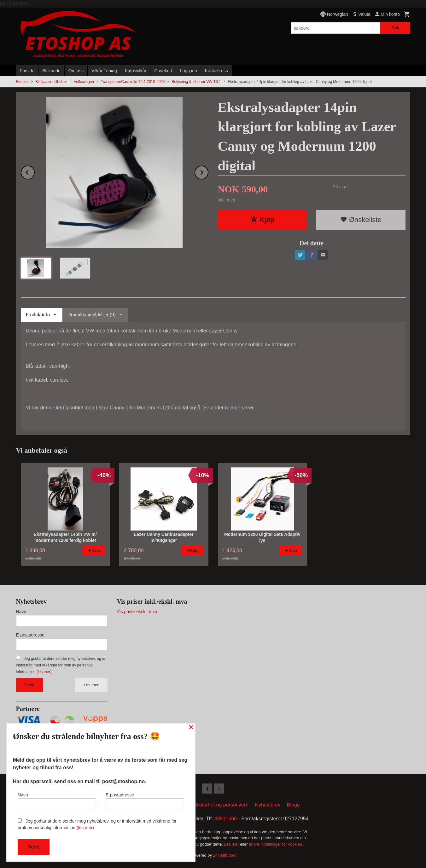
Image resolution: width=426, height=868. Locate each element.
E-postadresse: (31, 635)
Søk (395, 28)
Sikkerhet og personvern (221, 805)
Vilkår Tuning (104, 71)
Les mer (91, 685)
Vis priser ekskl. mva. (138, 612)
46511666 (226, 819)
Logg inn (189, 71)
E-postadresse (145, 801)
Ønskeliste (361, 220)
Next (208, 171)
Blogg (293, 805)
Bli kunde (51, 71)
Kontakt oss (216, 71)
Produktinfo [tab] (38, 315)
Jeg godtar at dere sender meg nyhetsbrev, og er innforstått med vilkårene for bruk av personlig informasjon (61, 665)
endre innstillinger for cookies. (276, 844)
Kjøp (262, 220)
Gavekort (163, 71)
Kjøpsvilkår (136, 71)
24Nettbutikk (225, 855)
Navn (57, 801)
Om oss (76, 71)
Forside (27, 71)
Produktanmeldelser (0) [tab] (92, 315)
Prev (34, 171)
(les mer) (44, 672)
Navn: (22, 612)
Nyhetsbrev (268, 805)
